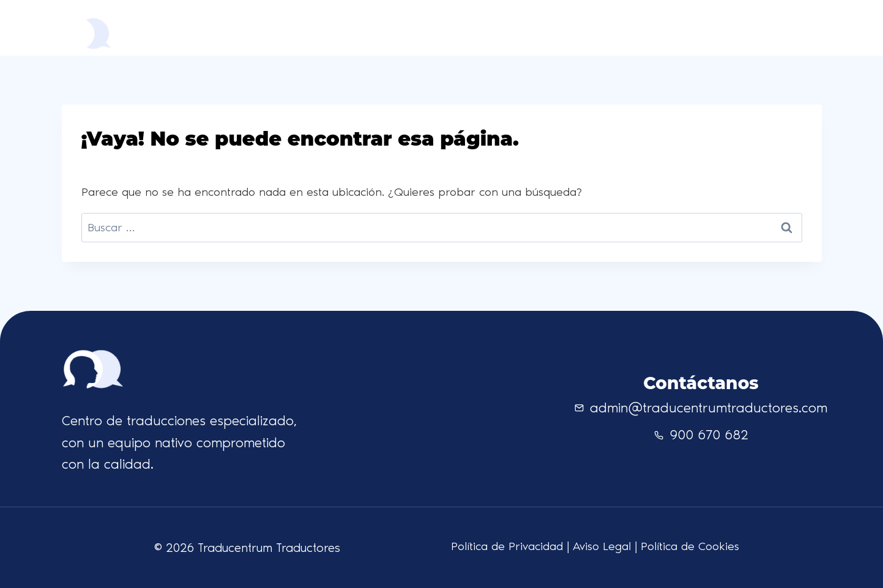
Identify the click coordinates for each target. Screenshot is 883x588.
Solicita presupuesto (762, 28)
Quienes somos (523, 27)
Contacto (654, 27)
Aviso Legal (602, 546)
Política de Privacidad (507, 546)
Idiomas (596, 27)
